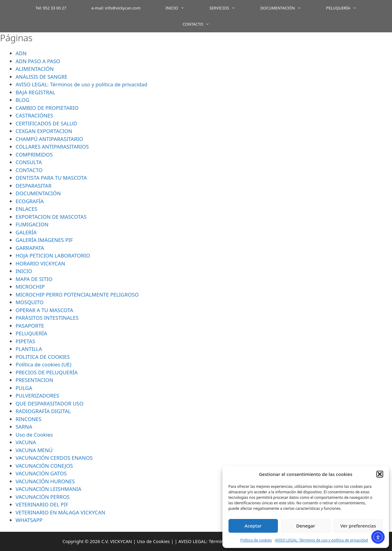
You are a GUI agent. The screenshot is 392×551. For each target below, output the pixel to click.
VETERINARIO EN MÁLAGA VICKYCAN (60, 512)
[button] (380, 474)
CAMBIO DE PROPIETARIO (47, 108)
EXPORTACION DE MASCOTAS (51, 217)
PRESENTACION (34, 380)
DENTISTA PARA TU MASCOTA (51, 178)
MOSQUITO (30, 302)
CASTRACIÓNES (34, 115)
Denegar (306, 526)
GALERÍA (26, 232)
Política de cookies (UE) (43, 364)
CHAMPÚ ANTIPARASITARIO (49, 139)
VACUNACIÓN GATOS (41, 473)
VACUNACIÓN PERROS (43, 497)
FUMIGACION (32, 224)
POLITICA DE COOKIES (43, 357)
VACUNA (26, 442)
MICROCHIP (30, 287)
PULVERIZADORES (37, 396)
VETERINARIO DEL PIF (42, 504)
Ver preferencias (358, 526)
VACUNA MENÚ (34, 450)
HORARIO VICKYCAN (40, 263)
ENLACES (26, 209)
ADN (21, 53)
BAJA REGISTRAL (35, 92)
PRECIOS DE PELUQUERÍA (47, 372)
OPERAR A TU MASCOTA (44, 310)
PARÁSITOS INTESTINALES (47, 318)
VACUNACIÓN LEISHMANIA (49, 489)
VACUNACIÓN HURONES (45, 481)
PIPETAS (25, 341)
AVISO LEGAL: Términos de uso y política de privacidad (321, 540)
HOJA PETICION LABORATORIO (53, 256)
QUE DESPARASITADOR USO (49, 403)
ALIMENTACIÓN (35, 69)
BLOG (22, 100)
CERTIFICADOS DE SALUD (46, 123)
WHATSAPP (29, 520)
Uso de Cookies (34, 435)
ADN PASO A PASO (38, 61)
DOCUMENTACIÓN (287, 8)
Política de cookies (256, 540)
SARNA (24, 427)
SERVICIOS (228, 8)
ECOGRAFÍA (30, 201)
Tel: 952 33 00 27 (51, 8)
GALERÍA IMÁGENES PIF (44, 240)
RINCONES (29, 419)
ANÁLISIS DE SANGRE (41, 77)
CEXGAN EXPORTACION (44, 131)
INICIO (181, 8)
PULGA (24, 388)
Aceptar (253, 526)
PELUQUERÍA (347, 8)
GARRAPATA (30, 248)
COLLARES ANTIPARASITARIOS (52, 147)
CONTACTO (202, 24)
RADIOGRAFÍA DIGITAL (43, 411)
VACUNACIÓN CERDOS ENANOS (54, 458)
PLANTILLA (29, 349)
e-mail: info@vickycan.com (116, 8)
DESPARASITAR (34, 186)
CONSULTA (29, 162)
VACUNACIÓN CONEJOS (44, 466)
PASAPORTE (30, 326)
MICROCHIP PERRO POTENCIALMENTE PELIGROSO (77, 295)
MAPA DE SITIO (34, 279)
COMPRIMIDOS (34, 155)
